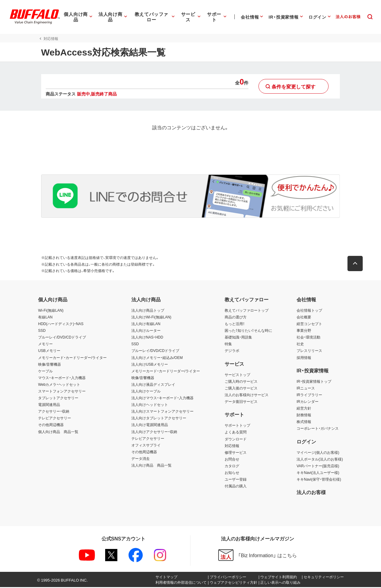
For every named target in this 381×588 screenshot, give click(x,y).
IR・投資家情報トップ (314, 382)
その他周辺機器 (51, 425)
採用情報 (304, 358)
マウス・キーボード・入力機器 (62, 378)
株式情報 (304, 422)
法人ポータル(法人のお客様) (320, 460)
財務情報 (304, 416)
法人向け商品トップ (148, 311)
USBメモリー (49, 351)
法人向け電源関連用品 (150, 425)
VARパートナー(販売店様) (318, 467)
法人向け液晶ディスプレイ (153, 385)
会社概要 (304, 318)
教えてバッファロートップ (247, 311)
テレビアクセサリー (55, 419)
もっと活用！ (235, 324)
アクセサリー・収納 (54, 412)
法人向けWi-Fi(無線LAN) (151, 318)
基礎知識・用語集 (238, 338)
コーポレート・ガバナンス (318, 429)
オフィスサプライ (146, 446)
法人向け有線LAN (146, 324)
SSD (42, 331)
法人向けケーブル (146, 392)
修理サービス (236, 453)
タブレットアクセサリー (58, 399)
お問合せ (232, 460)
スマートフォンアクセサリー (62, 392)
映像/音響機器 (50, 365)
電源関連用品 (49, 405)
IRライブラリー (309, 396)
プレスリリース (309, 351)
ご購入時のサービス (241, 382)
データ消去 (141, 459)
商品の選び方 (236, 318)
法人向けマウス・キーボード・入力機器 (162, 399)
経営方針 (304, 409)
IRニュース (306, 389)
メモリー (45, 345)
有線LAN (45, 318)
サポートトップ (237, 426)
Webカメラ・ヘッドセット (59, 385)
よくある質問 (236, 433)
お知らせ (232, 473)
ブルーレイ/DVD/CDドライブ (62, 338)
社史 (300, 345)
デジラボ (232, 351)
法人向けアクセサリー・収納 (154, 432)
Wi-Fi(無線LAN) (51, 311)
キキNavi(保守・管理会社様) (319, 480)
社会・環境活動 (308, 338)
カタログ (232, 467)
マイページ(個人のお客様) (318, 453)
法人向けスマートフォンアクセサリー (162, 412)
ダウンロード (236, 439)
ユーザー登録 (236, 480)
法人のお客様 (311, 493)
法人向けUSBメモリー (150, 365)
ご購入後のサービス (241, 389)
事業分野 (304, 331)
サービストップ (237, 375)
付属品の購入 (236, 487)
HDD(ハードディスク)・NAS (61, 324)
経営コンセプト (309, 324)
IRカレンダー (308, 402)
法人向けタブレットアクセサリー (159, 419)
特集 (228, 345)
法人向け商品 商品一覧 (151, 466)
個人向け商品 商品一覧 (58, 432)
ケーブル (45, 372)
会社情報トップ (309, 311)
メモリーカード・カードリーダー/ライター (72, 358)
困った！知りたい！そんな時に (248, 331)
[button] (358, 264)
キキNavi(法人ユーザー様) (318, 473)
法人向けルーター (146, 331)
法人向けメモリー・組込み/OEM (157, 358)
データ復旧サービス (241, 402)
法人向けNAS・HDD (147, 338)
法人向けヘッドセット (150, 405)
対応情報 (232, 446)
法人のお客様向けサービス (247, 396)
